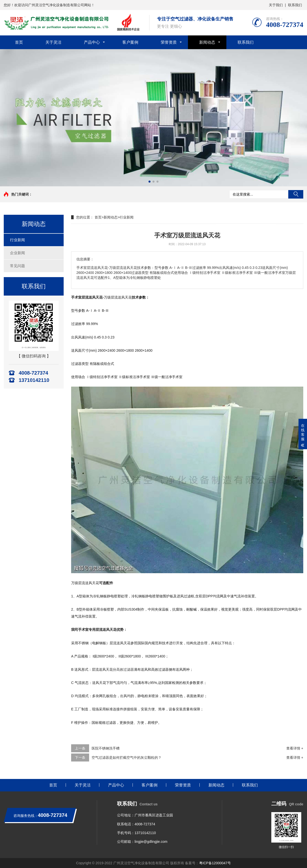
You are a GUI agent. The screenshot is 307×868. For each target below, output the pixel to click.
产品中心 (92, 42)
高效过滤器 (125, 669)
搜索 (296, 194)
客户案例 (130, 42)
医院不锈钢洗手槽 (106, 748)
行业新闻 (17, 240)
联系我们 (295, 5)
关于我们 (276, 5)
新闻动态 (207, 42)
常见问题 (17, 266)
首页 (19, 42)
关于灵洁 (53, 42)
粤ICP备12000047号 (215, 863)
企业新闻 (17, 253)
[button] (150, 182)
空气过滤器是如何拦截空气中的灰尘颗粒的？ (127, 758)
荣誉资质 (169, 42)
